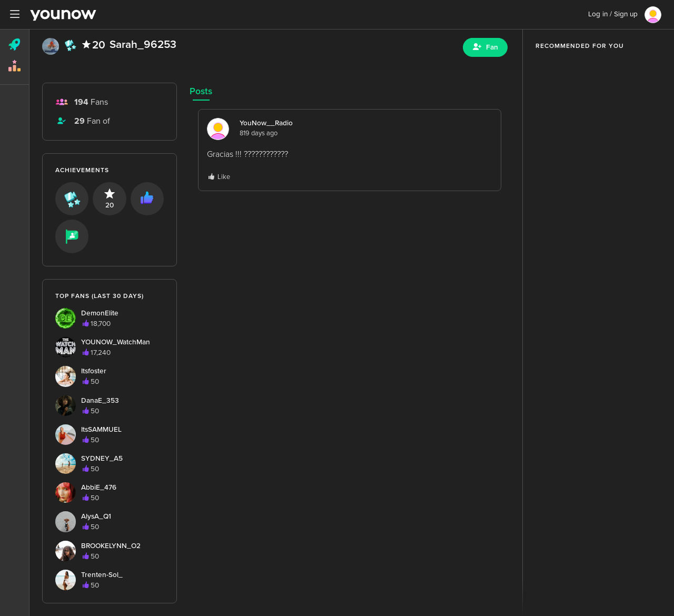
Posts (201, 91)
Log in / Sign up (613, 14)
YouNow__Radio (266, 123)
